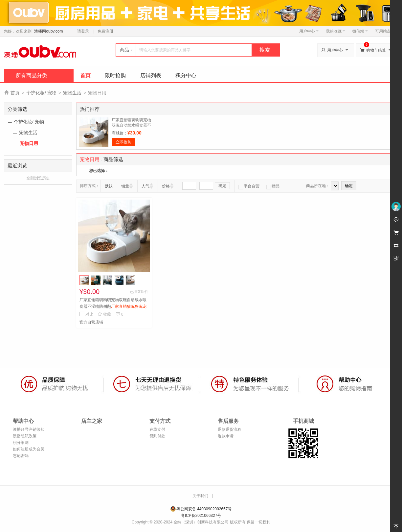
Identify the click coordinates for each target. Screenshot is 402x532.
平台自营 (249, 186)
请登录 (83, 31)
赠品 (273, 186)
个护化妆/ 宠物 (41, 93)
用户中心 (309, 31)
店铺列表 (151, 75)
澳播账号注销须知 (29, 429)
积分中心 (186, 75)
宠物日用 (29, 143)
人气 (145, 186)
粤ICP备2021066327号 (201, 516)
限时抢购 (115, 75)
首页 (85, 75)
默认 (109, 186)
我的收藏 (335, 31)
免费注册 (105, 31)
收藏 (104, 314)
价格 (166, 186)
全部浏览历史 (38, 178)
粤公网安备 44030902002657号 (204, 509)
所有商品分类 (32, 75)
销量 (125, 186)
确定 (222, 186)
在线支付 (157, 429)
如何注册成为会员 (29, 449)
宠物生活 (72, 93)
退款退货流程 (230, 429)
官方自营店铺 (91, 322)
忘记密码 (21, 456)
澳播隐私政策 (25, 436)
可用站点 (385, 31)
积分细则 (21, 443)
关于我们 (200, 496)
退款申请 (226, 436)
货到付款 (157, 436)
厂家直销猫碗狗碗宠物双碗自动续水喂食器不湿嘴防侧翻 (131, 125)
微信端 (360, 31)
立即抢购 (123, 142)
